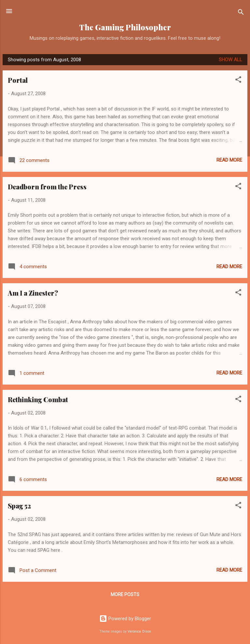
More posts (125, 594)
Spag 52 (19, 506)
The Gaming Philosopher (125, 27)
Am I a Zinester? (33, 293)
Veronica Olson (139, 631)
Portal (18, 80)
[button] (238, 81)
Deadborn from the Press (47, 187)
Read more (229, 160)
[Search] (241, 13)
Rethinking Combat (38, 399)
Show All (230, 60)
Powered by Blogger (125, 619)
